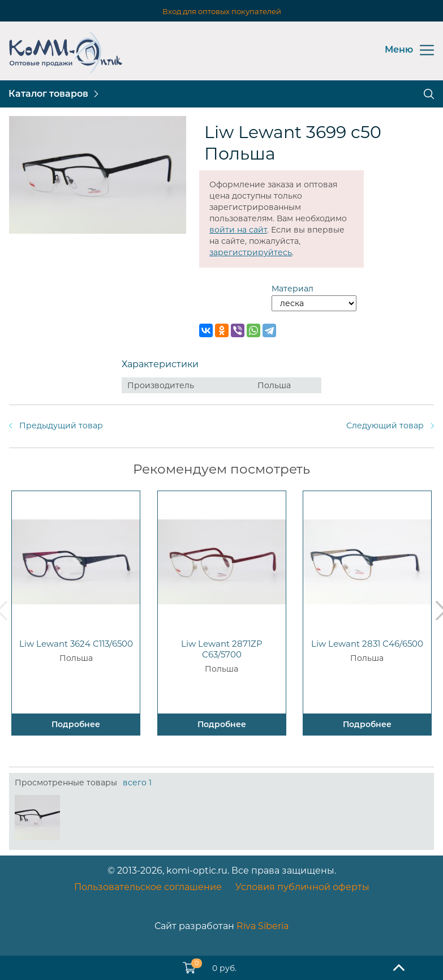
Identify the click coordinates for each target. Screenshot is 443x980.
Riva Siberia (263, 926)
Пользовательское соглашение (148, 887)
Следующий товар (385, 425)
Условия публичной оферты (302, 887)
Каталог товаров (48, 94)
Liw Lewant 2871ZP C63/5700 (222, 649)
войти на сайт (238, 230)
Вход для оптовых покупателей (222, 11)
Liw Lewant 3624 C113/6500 (76, 644)
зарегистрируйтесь (251, 252)
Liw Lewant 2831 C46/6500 (367, 644)
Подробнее (76, 724)
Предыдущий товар (61, 425)
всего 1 (137, 783)
